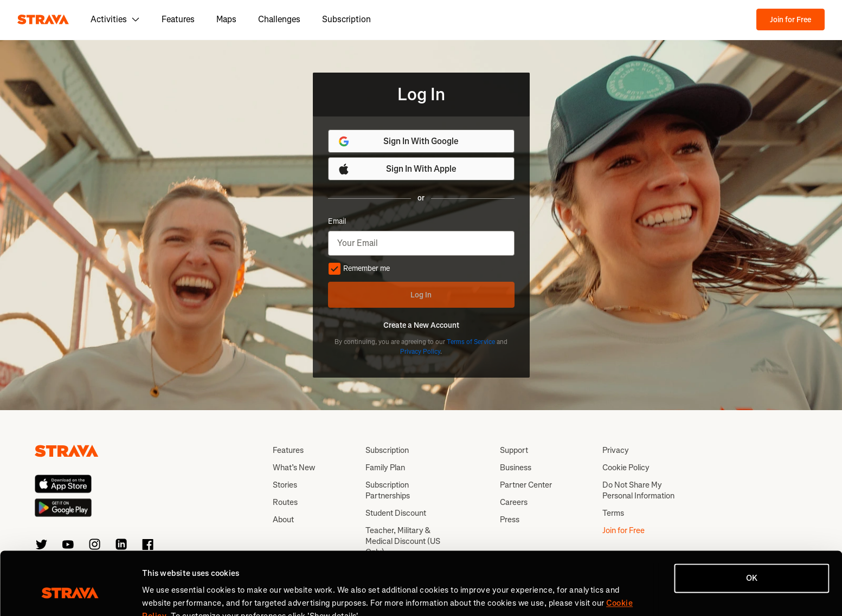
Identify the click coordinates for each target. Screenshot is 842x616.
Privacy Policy (420, 352)
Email (337, 222)
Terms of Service (471, 342)
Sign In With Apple (397, 169)
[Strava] (43, 20)
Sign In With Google (398, 141)
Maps (226, 19)
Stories (285, 485)
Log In (421, 295)
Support (514, 450)
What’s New (294, 468)
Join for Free (790, 20)
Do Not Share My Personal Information (638, 490)
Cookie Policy (626, 468)
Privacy (616, 450)
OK (752, 527)
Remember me (359, 269)
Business (516, 468)
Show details (166, 595)
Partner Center (526, 485)
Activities (115, 19)
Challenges (279, 19)
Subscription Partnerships (388, 490)
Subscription (346, 19)
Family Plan (385, 468)
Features (178, 19)
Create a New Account (421, 326)
